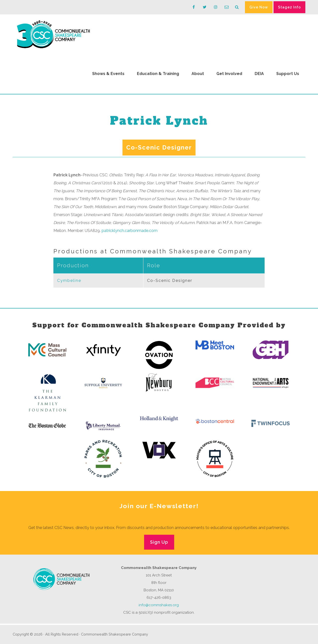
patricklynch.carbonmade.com (130, 231)
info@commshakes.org (159, 605)
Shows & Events (108, 74)
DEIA (259, 74)
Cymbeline (69, 281)
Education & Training (158, 74)
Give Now (259, 7)
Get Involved (229, 74)
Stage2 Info (289, 7)
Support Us (288, 74)
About (198, 74)
